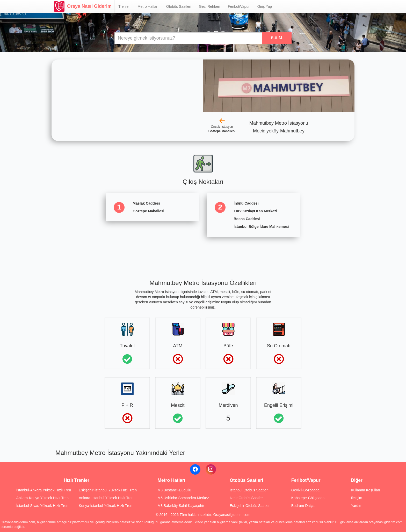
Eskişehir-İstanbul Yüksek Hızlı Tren (108, 490)
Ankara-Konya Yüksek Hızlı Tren (42, 498)
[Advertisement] (203, 254)
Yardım (357, 506)
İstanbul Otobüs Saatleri (249, 490)
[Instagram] (211, 469)
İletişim (357, 498)
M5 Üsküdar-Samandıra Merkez (183, 498)
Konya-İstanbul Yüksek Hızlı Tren (106, 506)
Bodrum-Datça (303, 506)
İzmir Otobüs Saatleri (247, 498)
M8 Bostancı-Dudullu (174, 490)
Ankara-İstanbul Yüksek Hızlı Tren (106, 498)
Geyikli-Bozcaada (305, 490)
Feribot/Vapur (239, 6)
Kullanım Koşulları (365, 490)
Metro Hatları (148, 6)
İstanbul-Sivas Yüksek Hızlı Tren (42, 506)
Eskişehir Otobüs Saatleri (250, 506)
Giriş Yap (265, 6)
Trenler (124, 6)
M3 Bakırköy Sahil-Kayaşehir (181, 506)
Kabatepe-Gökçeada (308, 498)
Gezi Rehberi (209, 6)
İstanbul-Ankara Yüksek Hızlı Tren (44, 490)
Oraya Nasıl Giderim (83, 6)
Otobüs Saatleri (179, 6)
